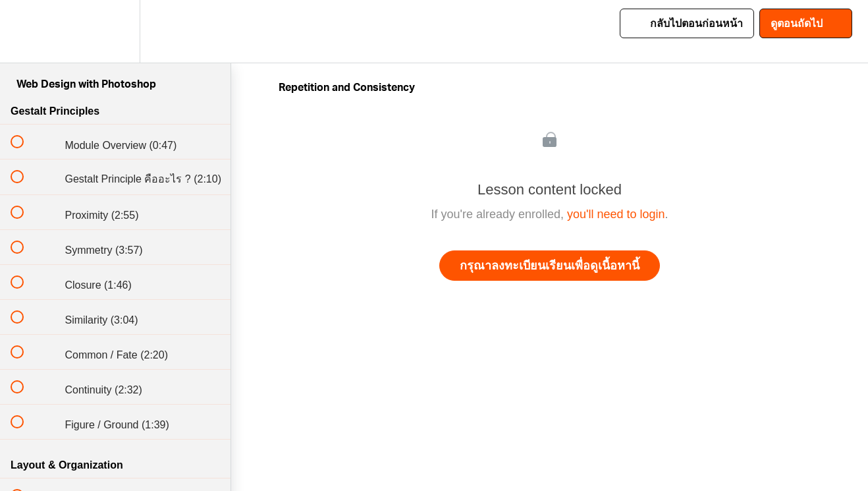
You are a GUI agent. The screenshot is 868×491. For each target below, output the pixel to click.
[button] (24, 31)
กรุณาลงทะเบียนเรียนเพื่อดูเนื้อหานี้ (550, 266)
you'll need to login (616, 214)
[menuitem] (115, 31)
